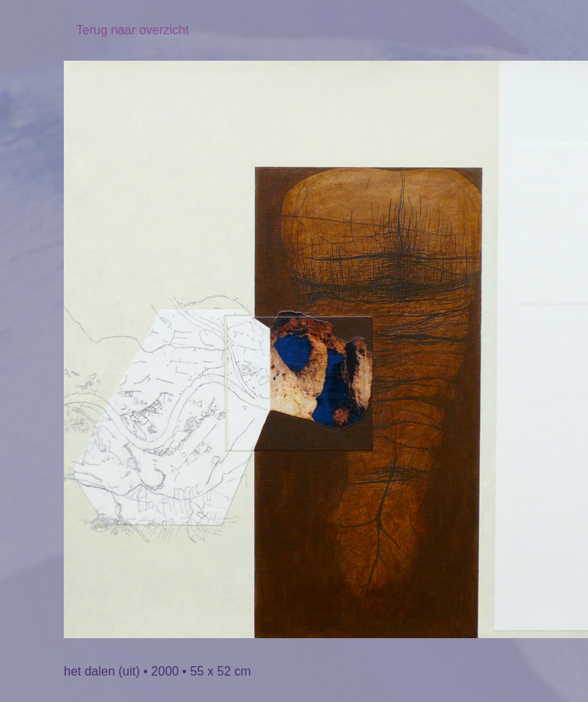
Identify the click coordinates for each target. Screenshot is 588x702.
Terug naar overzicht (133, 30)
